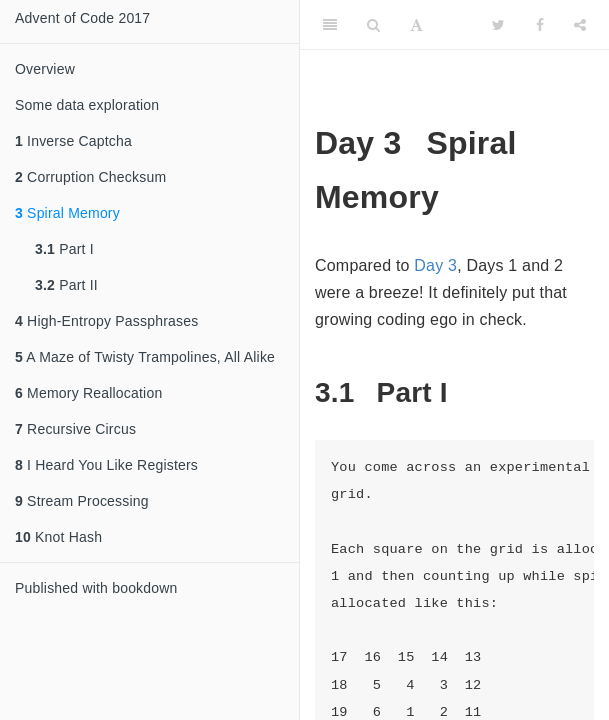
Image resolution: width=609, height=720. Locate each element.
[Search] (373, 25)
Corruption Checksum (90, 177)
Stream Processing (82, 501)
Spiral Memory (67, 213)
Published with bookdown (96, 588)
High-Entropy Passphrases (106, 321)
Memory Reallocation (88, 393)
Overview (45, 69)
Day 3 (435, 265)
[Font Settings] (416, 25)
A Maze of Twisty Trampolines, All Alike (145, 357)
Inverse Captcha (73, 141)
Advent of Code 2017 (82, 18)
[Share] (580, 25)
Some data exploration (87, 105)
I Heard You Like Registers (106, 465)
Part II (66, 285)
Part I (64, 249)
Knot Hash (58, 537)
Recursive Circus (75, 429)
